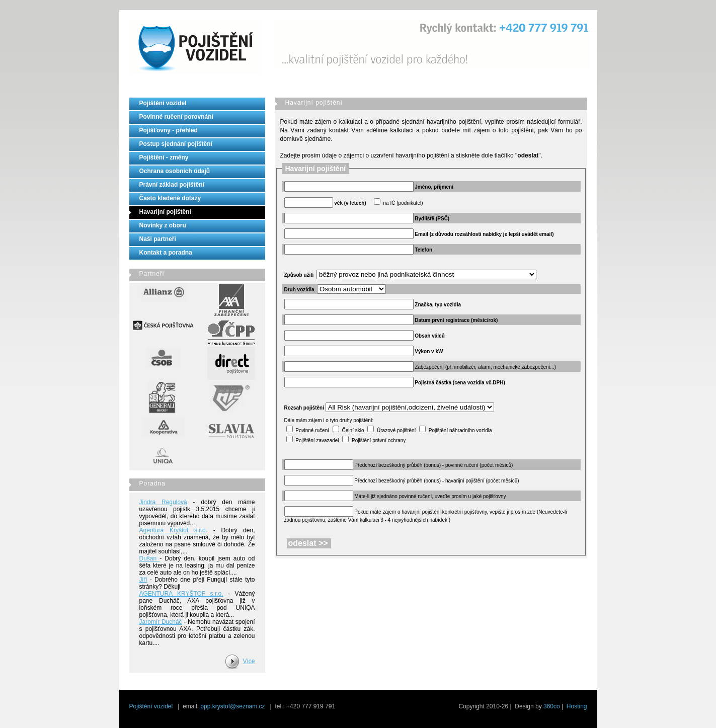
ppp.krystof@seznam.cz (232, 706)
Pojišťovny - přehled (169, 130)
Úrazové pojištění (396, 430)
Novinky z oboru (163, 225)
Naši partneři (158, 239)
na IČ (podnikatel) (403, 203)
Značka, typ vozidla (438, 305)
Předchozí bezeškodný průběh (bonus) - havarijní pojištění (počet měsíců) (436, 481)
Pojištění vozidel (163, 103)
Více (249, 661)
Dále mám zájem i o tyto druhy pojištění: (329, 420)
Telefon (423, 250)
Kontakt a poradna (166, 253)
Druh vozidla (299, 290)
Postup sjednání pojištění (176, 144)
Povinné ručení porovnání (176, 117)
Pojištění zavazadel (317, 440)
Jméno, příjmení (434, 187)
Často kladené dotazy (170, 198)
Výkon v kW (429, 351)
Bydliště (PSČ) (432, 219)
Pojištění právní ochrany (379, 440)
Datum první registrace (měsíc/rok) (456, 320)
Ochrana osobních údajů (175, 171)
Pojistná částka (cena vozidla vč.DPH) (460, 383)
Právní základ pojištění (172, 185)
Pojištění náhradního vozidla (460, 430)
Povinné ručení (312, 430)
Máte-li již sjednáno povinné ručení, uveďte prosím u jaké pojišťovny (430, 496)
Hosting (577, 706)
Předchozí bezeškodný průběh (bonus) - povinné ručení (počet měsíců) (433, 465)
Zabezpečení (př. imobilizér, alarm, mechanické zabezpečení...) (485, 367)
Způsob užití (299, 275)
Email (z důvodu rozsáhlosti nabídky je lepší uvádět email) (484, 234)
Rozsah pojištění (304, 408)
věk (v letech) (350, 203)
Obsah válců (429, 336)
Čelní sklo (353, 430)
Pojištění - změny (164, 157)
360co (552, 706)
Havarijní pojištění (165, 212)
